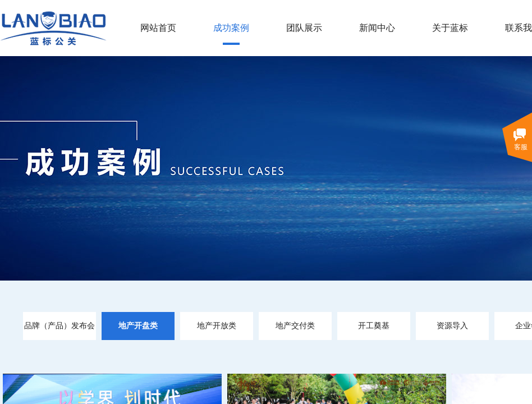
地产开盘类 (138, 326)
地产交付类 (295, 326)
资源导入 (452, 326)
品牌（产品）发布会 (59, 326)
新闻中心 (377, 28)
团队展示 (304, 28)
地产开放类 (217, 326)
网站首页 (158, 28)
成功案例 (231, 28)
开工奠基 (374, 326)
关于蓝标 (450, 28)
